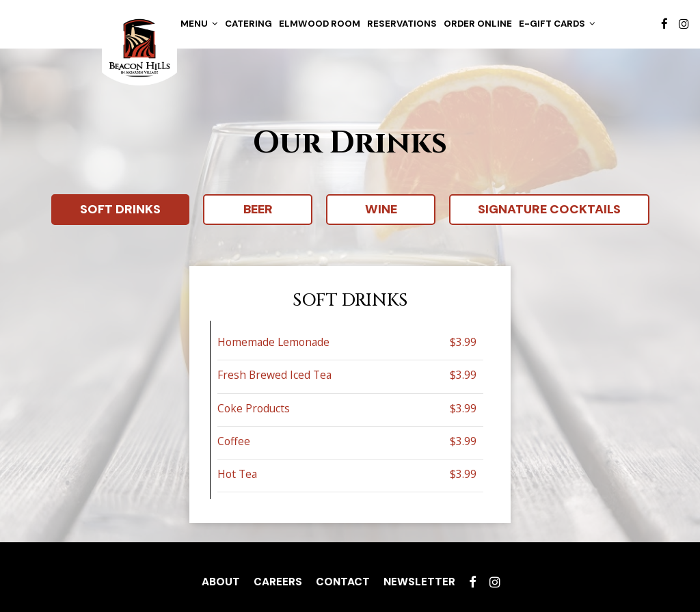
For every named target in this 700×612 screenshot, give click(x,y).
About (221, 582)
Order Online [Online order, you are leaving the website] (478, 24)
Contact (343, 582)
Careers (278, 582)
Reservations (402, 24)
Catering (248, 24)
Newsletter (419, 582)
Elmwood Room (320, 24)
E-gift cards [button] (557, 24)
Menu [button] (199, 24)
